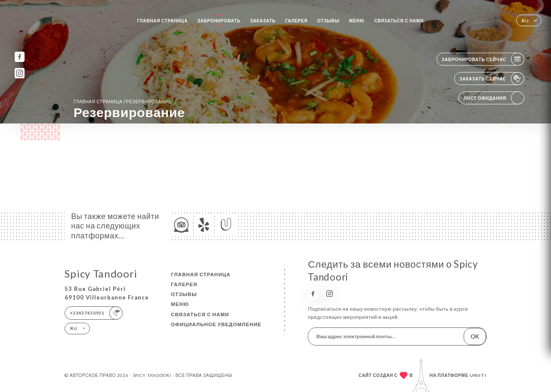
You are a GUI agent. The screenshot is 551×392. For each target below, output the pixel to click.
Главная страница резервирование (123, 101)
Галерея (297, 21)
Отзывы (328, 21)
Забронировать (219, 21)
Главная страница (162, 21)
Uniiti (478, 375)
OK (475, 336)
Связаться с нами (399, 21)
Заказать (263, 21)
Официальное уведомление (216, 324)
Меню (357, 21)
